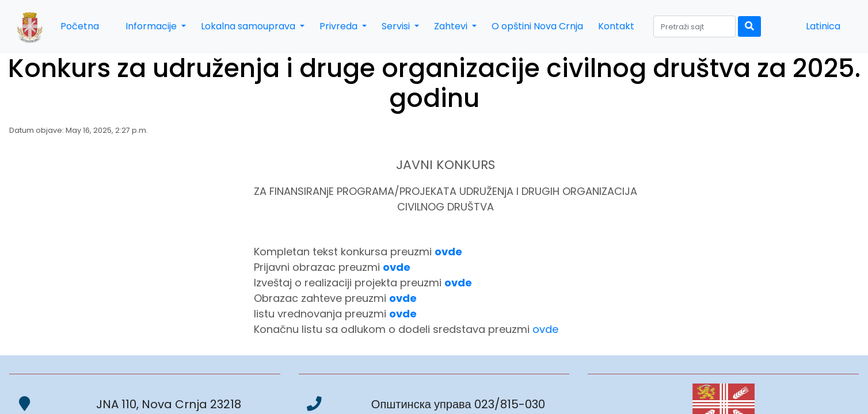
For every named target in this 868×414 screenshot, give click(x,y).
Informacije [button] (152, 26)
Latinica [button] (823, 26)
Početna (80, 26)
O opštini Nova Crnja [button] (537, 26)
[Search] (694, 26)
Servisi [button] (397, 26)
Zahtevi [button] (452, 26)
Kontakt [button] (616, 26)
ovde (545, 329)
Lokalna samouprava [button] (249, 26)
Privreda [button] (340, 26)
